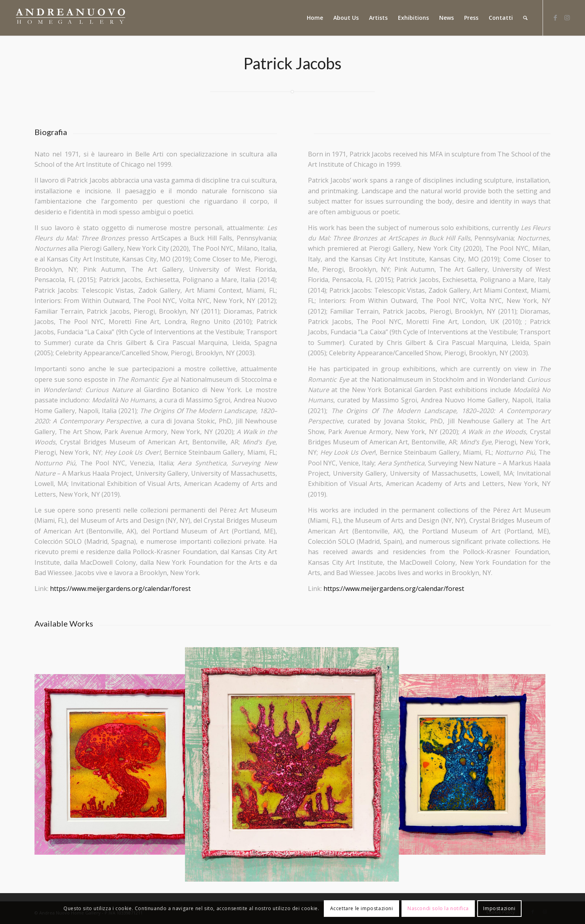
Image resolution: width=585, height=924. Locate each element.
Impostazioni (499, 908)
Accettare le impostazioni (362, 908)
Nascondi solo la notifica (438, 908)
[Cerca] (525, 18)
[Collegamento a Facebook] (555, 17)
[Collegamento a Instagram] (567, 17)
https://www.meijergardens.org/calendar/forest (120, 589)
